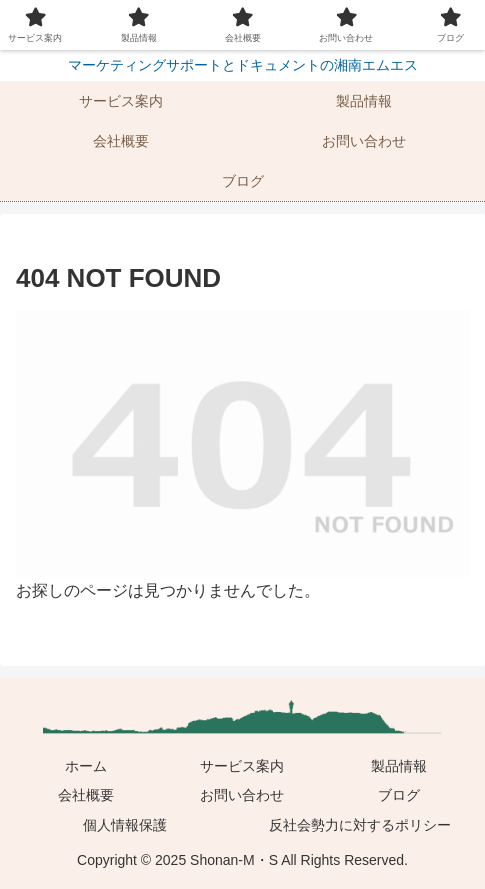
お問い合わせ (242, 795)
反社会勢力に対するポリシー (360, 825)
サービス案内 (242, 766)
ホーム (86, 766)
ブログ (399, 795)
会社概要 (86, 795)
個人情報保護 (125, 825)
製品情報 (399, 766)
